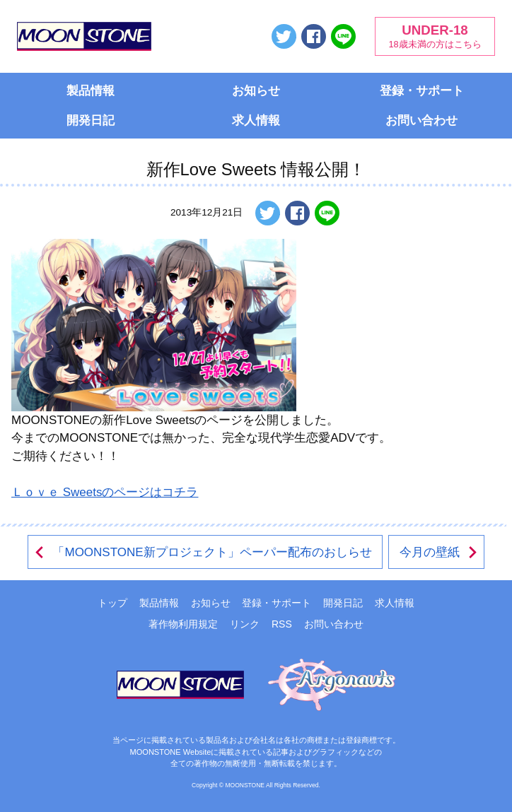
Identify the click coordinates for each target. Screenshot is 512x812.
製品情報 (91, 91)
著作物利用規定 (183, 624)
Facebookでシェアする (314, 36)
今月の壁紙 (439, 552)
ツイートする (284, 36)
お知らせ (256, 91)
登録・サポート (422, 91)
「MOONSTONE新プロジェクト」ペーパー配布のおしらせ (202, 552)
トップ (112, 603)
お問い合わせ (421, 120)
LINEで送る (343, 36)
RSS (282, 624)
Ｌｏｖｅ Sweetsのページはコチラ (105, 492)
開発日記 (91, 120)
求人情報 (256, 120)
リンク (245, 624)
